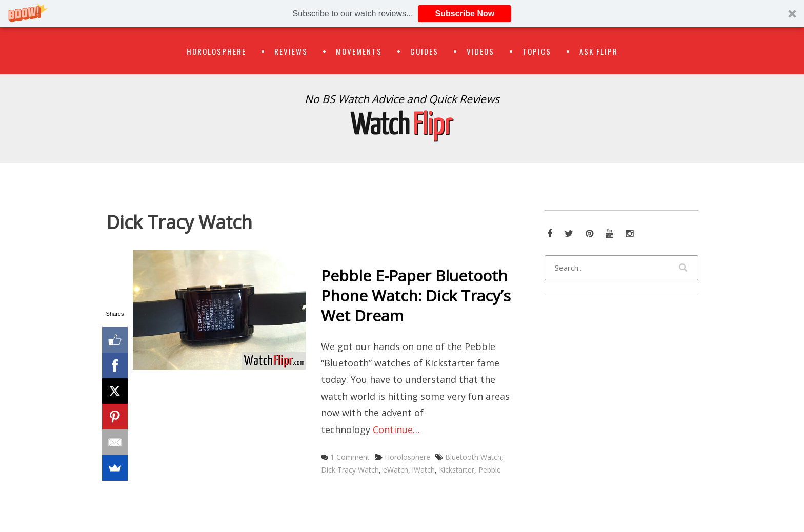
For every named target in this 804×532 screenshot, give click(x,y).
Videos (480, 51)
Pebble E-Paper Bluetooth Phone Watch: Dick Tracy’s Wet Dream (416, 295)
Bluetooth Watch (473, 457)
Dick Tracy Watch (350, 470)
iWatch (424, 470)
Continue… (396, 429)
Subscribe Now (465, 14)
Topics (537, 51)
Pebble (490, 470)
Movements (359, 51)
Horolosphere (216, 51)
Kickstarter (457, 470)
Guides (424, 51)
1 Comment (350, 457)
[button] (402, 14)
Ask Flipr (599, 51)
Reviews (291, 51)
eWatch (396, 470)
